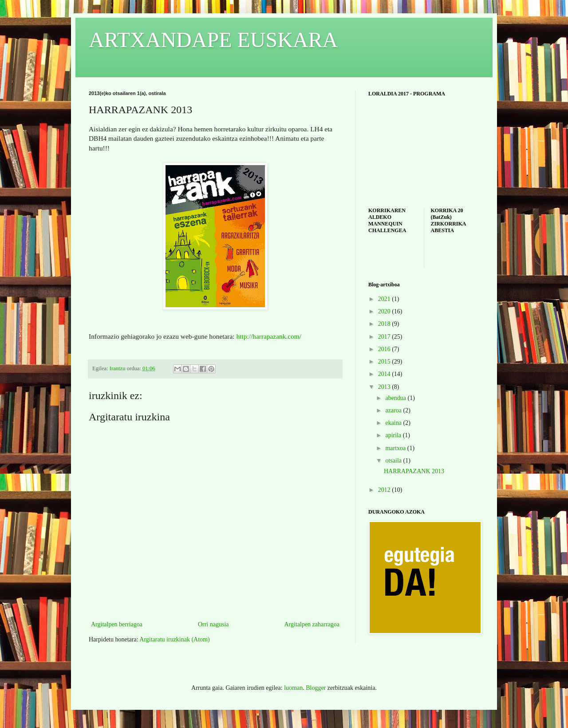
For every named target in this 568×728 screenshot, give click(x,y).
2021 (385, 299)
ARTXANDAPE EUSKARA (213, 40)
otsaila (394, 461)
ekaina (394, 423)
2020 (385, 311)
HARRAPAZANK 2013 (414, 471)
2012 (385, 490)
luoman (293, 688)
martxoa (396, 448)
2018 (385, 324)
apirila (394, 435)
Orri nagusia (213, 624)
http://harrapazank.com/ (269, 336)
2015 (385, 362)
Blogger (316, 688)
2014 (385, 374)
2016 (385, 349)
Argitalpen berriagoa (117, 624)
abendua (396, 398)
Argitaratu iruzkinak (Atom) (174, 639)
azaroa (394, 410)
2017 (385, 337)
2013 (385, 387)
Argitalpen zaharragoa (312, 624)
